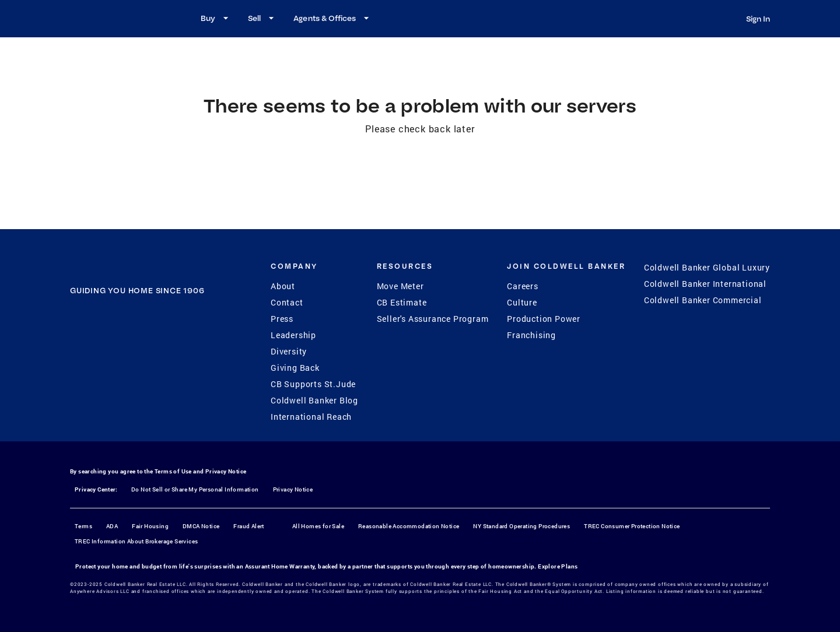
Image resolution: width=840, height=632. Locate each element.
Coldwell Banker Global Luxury (707, 267)
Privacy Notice (226, 471)
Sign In (758, 19)
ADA (112, 526)
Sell (262, 18)
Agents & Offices (333, 18)
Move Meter (400, 286)
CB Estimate (402, 302)
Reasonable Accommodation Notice (409, 526)
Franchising (531, 335)
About (283, 286)
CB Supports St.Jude (313, 384)
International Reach (311, 417)
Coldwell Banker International (705, 284)
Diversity (289, 351)
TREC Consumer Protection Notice (632, 526)
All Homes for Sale (318, 526)
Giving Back (295, 368)
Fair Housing (150, 526)
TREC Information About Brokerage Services (136, 541)
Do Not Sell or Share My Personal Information (195, 489)
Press (282, 319)
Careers (523, 286)
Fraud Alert (249, 526)
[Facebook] (92, 363)
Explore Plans (558, 566)
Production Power (544, 319)
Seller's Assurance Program (433, 319)
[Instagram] (122, 363)
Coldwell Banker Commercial (703, 300)
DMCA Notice (201, 526)
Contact (287, 302)
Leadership (293, 335)
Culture (522, 302)
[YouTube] (152, 363)
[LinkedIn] (183, 363)
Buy (216, 18)
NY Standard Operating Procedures (521, 526)
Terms (83, 526)
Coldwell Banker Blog (314, 400)
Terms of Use (173, 471)
